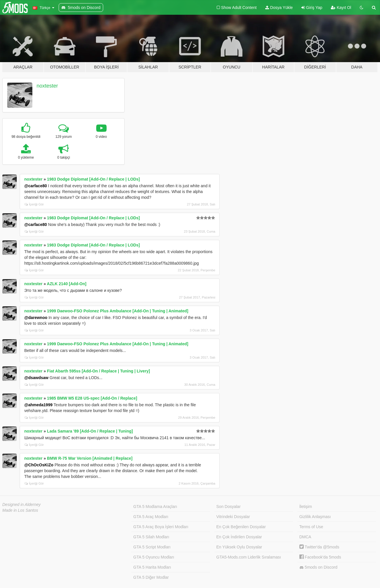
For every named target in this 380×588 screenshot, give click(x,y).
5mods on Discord (318, 567)
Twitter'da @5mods (319, 547)
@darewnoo (36, 318)
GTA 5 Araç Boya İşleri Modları (161, 527)
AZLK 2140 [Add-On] (67, 284)
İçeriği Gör (34, 204)
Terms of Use (311, 527)
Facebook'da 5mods (320, 557)
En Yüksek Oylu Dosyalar (239, 547)
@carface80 (36, 186)
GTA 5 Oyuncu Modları (154, 557)
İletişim (306, 507)
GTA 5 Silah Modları (151, 537)
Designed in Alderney (22, 504)
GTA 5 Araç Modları (151, 517)
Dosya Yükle (279, 8)
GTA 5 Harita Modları (152, 567)
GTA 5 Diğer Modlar (151, 577)
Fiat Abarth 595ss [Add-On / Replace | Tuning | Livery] (99, 371)
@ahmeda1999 (38, 405)
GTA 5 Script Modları (152, 547)
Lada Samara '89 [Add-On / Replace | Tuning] (90, 431)
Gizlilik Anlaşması (315, 517)
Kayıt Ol (341, 8)
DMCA (305, 537)
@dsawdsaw (36, 378)
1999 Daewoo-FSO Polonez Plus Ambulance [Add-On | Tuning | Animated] (118, 311)
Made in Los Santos (20, 510)
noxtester (47, 86)
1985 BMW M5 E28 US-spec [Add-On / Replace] (92, 398)
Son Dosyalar (229, 507)
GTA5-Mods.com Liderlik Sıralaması (249, 557)
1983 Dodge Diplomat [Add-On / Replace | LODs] (93, 179)
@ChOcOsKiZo (39, 465)
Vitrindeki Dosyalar (233, 517)
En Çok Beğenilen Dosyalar (241, 527)
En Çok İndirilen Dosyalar (239, 537)
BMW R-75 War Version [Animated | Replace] (90, 458)
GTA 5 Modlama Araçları (155, 507)
